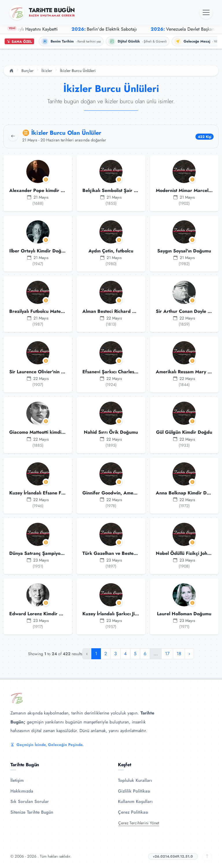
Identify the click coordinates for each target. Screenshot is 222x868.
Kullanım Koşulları (135, 801)
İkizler (47, 71)
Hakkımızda (22, 791)
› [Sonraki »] (189, 654)
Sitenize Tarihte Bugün (32, 812)
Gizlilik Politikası (134, 791)
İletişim (17, 780)
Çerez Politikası (133, 812)
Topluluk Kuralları (135, 780)
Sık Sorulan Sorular (30, 801)
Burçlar (27, 71)
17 (167, 654)
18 (179, 654)
